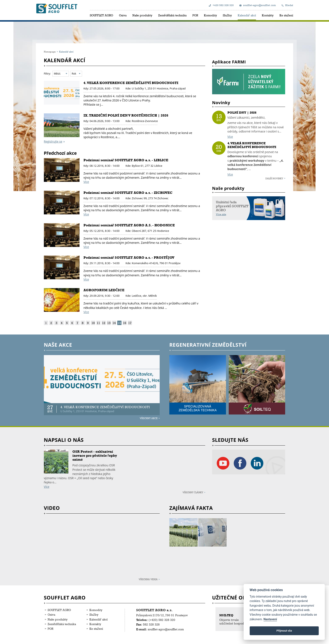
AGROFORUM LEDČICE (104, 290)
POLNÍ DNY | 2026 (242, 113)
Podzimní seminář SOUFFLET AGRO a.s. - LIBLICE (126, 160)
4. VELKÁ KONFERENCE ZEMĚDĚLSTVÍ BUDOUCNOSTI (131, 83)
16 (125, 323)
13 (109, 323)
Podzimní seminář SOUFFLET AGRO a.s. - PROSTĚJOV (129, 258)
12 (104, 323)
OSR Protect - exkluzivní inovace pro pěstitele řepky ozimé (95, 456)
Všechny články (193, 492)
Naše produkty (142, 15)
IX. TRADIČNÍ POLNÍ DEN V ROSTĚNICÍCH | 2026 (126, 115)
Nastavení (270, 619)
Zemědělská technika (172, 15)
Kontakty (268, 15)
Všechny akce (149, 418)
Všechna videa (148, 579)
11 (98, 323)
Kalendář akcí (247, 15)
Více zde (221, 214)
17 (130, 323)
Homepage (50, 52)
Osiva (123, 15)
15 (119, 323)
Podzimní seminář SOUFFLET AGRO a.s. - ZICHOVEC (128, 193)
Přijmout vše (284, 631)
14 (114, 323)
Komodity (210, 15)
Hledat (289, 5)
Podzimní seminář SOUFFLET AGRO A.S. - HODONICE (129, 225)
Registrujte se (53, 141)
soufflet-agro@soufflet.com (259, 5)
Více (86, 182)
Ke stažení (286, 15)
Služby (227, 15)
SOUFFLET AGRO (101, 15)
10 (93, 323)
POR (195, 15)
